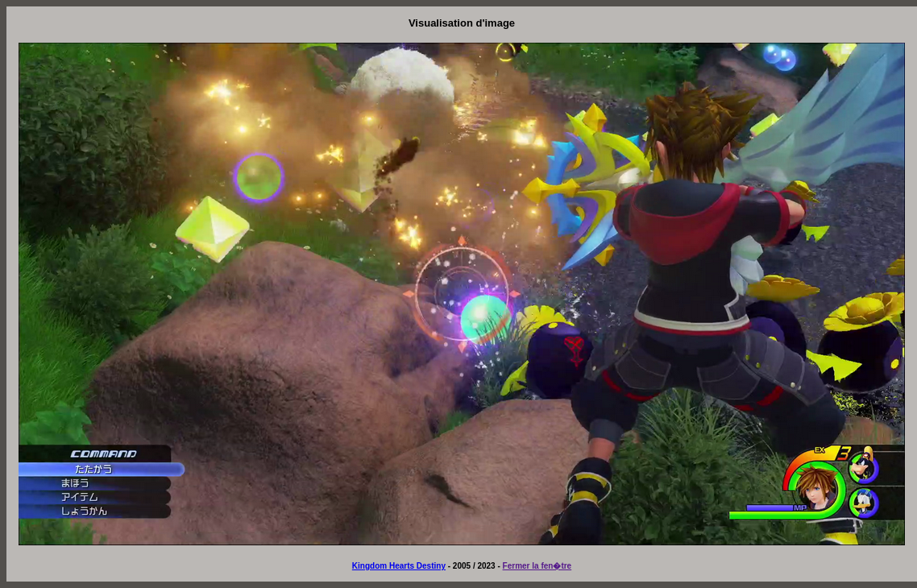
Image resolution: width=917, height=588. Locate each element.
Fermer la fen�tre (537, 566)
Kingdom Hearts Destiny (399, 566)
